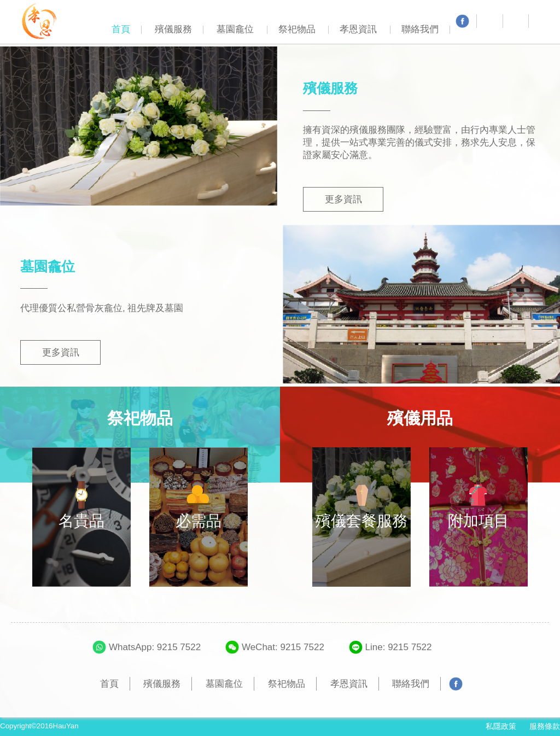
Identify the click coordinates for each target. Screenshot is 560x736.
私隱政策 (501, 726)
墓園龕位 (235, 29)
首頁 (121, 29)
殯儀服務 (173, 29)
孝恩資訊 (358, 29)
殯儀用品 (420, 418)
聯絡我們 (420, 29)
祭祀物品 (297, 29)
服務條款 (545, 726)
